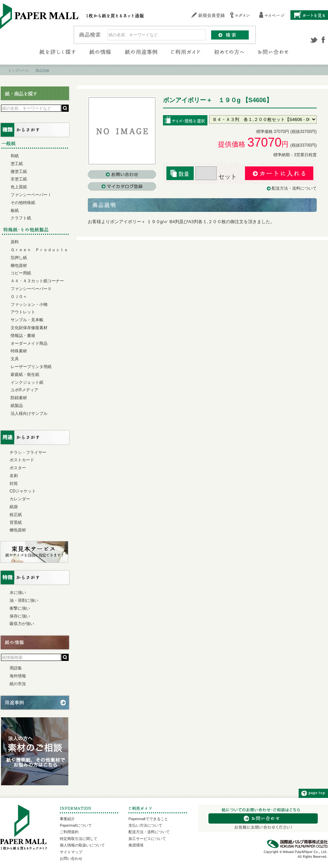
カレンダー (20, 499)
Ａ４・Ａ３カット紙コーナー (37, 281)
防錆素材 (19, 398)
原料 (15, 242)
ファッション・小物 (29, 304)
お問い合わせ (71, 858)
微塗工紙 (19, 172)
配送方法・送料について (294, 188)
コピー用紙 (21, 273)
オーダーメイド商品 (29, 343)
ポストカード (22, 460)
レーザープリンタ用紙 (31, 367)
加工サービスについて (147, 839)
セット (216, 177)
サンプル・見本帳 (27, 320)
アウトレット (23, 312)
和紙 (15, 156)
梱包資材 (19, 266)
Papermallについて (76, 825)
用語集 (16, 668)
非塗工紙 (19, 179)
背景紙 (16, 523)
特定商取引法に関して (79, 839)
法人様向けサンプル (29, 413)
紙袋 (14, 507)
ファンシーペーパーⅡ (31, 289)
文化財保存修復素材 (29, 328)
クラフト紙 (21, 218)
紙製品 (17, 406)
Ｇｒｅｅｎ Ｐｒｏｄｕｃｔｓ (39, 250)
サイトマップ (71, 852)
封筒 (14, 484)
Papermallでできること (148, 819)
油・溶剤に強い (24, 600)
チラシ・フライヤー (28, 452)
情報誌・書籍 (23, 336)
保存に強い (20, 616)
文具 (15, 359)
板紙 (15, 211)
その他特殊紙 (23, 203)
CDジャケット (23, 491)
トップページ (18, 71)
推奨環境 (136, 845)
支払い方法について (145, 825)
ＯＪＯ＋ (19, 297)
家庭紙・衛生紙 (25, 375)
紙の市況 (18, 684)
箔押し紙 (19, 258)
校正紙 (16, 515)
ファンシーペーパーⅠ (31, 195)
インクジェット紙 (27, 382)
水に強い (18, 593)
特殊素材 (19, 351)
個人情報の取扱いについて (82, 845)
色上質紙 (19, 187)
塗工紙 (17, 164)
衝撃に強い (20, 608)
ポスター (18, 468)
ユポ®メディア (24, 390)
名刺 (14, 476)
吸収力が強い (22, 624)
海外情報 (18, 676)
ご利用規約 (69, 832)
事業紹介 (67, 819)
